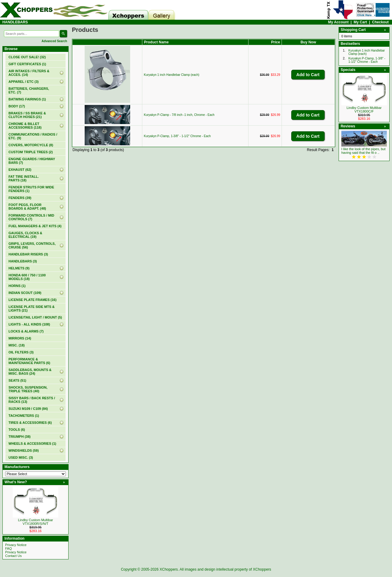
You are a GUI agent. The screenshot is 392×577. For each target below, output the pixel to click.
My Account (338, 22)
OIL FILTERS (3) (21, 352)
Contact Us (13, 556)
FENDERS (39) (20, 198)
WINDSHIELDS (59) (24, 450)
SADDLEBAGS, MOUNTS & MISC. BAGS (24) (30, 372)
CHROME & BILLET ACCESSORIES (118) (25, 126)
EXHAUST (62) (20, 170)
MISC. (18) (17, 345)
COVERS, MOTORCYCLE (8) (31, 145)
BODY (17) (17, 106)
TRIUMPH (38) (20, 437)
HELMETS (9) (19, 268)
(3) (23, 261)
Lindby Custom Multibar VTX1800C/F (364, 110)
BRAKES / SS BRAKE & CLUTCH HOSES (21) (27, 115)
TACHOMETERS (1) (24, 416)
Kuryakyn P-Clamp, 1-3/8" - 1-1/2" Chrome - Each (177, 136)
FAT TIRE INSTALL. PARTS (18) (24, 178)
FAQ (8, 548)
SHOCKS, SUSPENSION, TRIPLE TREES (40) (28, 389)
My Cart (360, 22)
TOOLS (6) (17, 430)
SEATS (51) (17, 380)
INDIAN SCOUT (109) (25, 293)
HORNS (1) (17, 286)
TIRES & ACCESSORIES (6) (30, 423)
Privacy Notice (16, 545)
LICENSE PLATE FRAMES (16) (32, 300)
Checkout (380, 22)
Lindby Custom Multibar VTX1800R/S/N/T (35, 522)
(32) (27, 57)
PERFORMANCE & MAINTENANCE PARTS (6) (29, 361)
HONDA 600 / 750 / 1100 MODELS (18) (27, 277)
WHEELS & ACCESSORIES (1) (32, 444)
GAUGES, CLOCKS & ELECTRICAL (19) (25, 235)
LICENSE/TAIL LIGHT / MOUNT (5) (35, 317)
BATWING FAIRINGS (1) (27, 99)
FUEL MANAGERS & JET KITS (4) (35, 226)
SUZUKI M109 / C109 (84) (28, 409)
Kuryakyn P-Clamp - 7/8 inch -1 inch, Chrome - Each (179, 115)
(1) (27, 64)
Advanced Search (54, 41)
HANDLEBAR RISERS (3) (28, 254)
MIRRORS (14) (20, 338)
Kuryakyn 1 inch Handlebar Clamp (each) (172, 75)
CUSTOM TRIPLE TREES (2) (31, 152)
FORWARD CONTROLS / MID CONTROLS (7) (31, 217)
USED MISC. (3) (21, 457)
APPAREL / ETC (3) (24, 82)
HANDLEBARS (15, 22)
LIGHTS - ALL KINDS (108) (29, 324)
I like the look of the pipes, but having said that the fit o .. (363, 151)
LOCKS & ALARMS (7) (26, 331)
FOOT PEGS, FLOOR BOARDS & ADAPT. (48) (27, 207)
